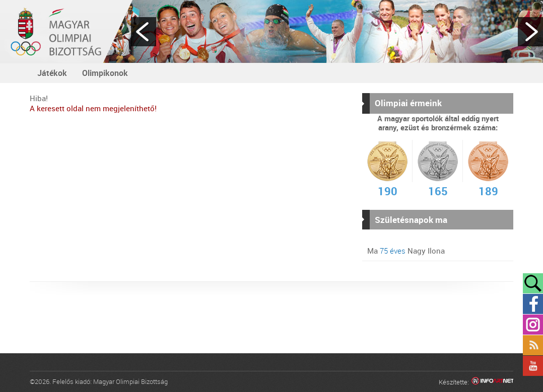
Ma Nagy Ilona (406, 251)
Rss (533, 345)
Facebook (533, 304)
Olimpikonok (105, 73)
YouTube (533, 366)
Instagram (533, 325)
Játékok (52, 73)
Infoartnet (492, 382)
